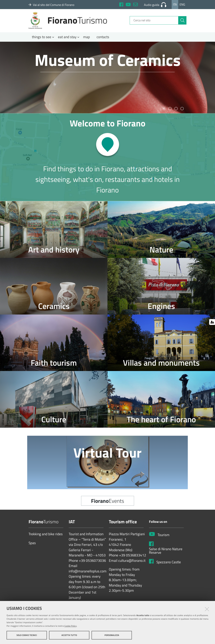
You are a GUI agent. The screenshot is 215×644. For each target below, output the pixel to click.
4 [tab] (182, 112)
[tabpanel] (107, 81)
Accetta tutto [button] (69, 635)
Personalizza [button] (112, 635)
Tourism (164, 538)
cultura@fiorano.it (132, 564)
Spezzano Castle (169, 565)
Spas (32, 546)
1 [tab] (164, 112)
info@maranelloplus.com (88, 574)
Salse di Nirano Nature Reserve (166, 554)
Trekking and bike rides (46, 537)
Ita (175, 4)
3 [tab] (176, 112)
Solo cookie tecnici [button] (27, 635)
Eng (182, 4)
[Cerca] (182, 22)
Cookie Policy (70, 626)
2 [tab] (170, 112)
